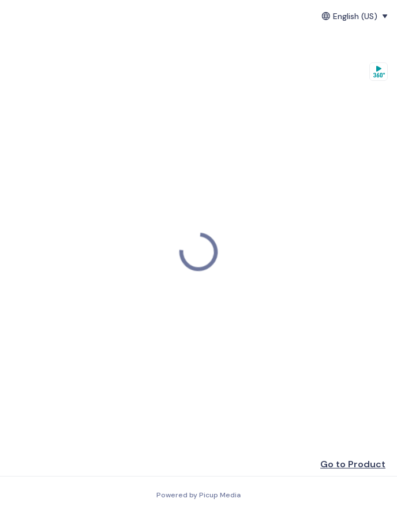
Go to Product (353, 464)
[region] (198, 252)
